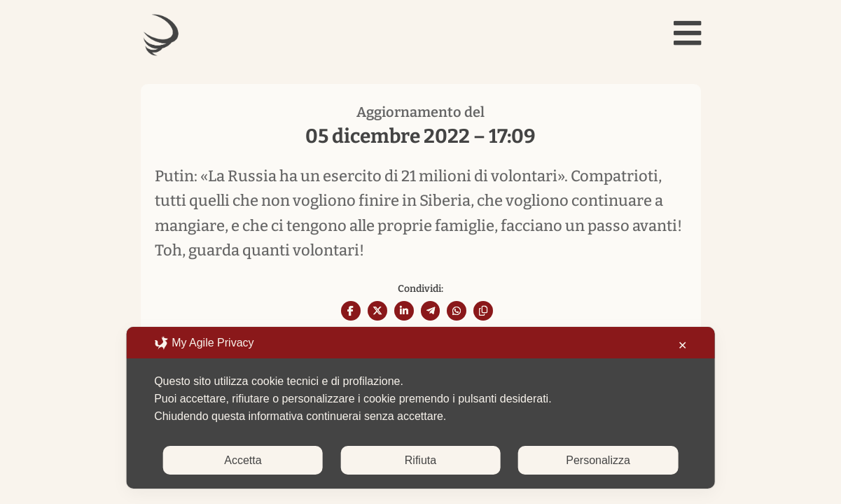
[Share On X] (377, 311)
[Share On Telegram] (431, 311)
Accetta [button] (243, 460)
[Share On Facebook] (351, 311)
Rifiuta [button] (420, 460)
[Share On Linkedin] (404, 311)
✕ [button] (682, 345)
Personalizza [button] (598, 460)
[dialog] (420, 408)
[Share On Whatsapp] (457, 311)
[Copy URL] (483, 311)
